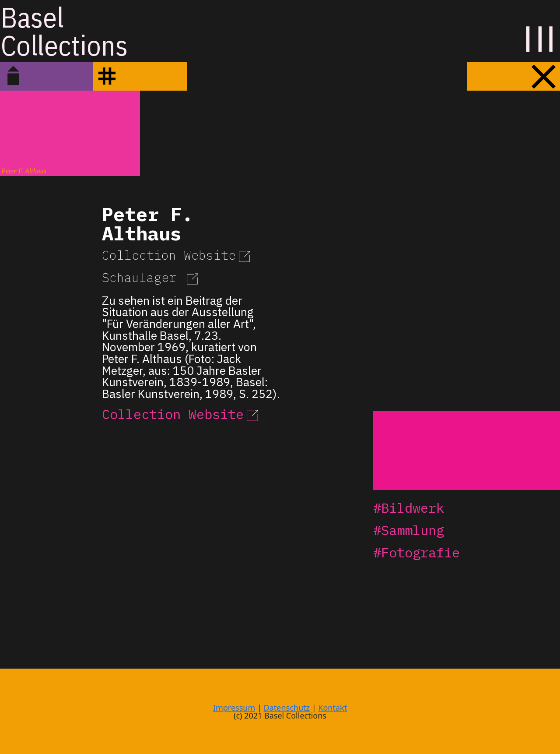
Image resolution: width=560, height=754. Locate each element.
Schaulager (152, 277)
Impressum (234, 708)
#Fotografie (416, 552)
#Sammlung (409, 530)
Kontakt (332, 708)
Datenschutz (287, 708)
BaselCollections (64, 31)
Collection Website (178, 255)
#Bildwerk (409, 508)
